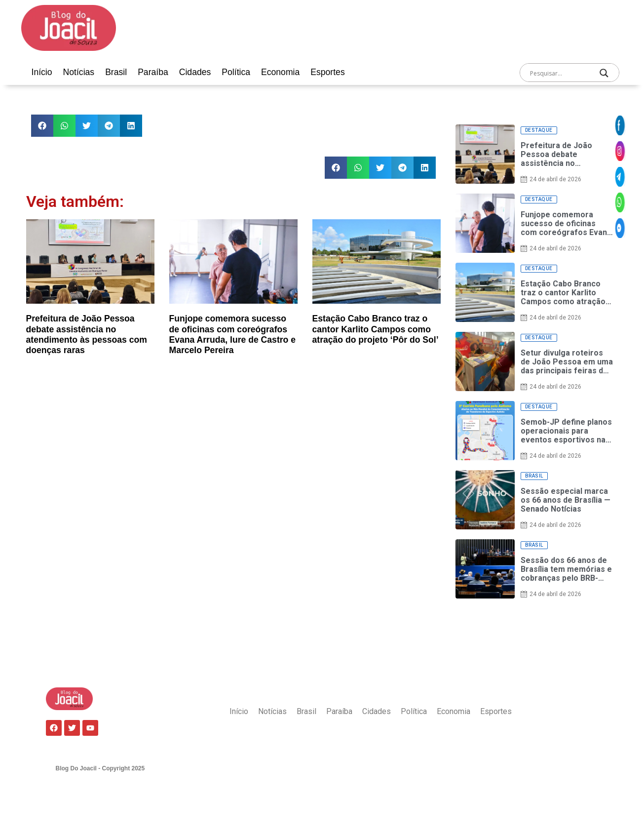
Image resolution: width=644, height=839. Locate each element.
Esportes (327, 72)
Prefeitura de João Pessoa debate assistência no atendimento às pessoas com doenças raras (87, 334)
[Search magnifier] (604, 73)
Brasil (116, 72)
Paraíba (153, 72)
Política (236, 72)
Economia (280, 72)
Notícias (79, 72)
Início (42, 72)
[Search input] (560, 73)
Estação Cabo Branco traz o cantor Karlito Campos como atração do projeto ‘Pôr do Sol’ (376, 329)
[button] (42, 126)
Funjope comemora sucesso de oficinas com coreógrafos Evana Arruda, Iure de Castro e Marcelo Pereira (233, 334)
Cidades (195, 72)
